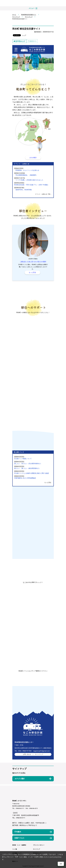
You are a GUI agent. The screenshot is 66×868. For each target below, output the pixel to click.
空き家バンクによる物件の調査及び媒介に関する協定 (32, 473)
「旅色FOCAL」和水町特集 (23, 190)
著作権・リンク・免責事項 (19, 845)
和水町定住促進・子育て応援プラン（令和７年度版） (32, 185)
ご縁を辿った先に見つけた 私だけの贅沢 (33, 262)
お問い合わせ (27, 754)
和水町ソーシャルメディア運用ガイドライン (33, 671)
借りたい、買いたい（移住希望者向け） (27, 468)
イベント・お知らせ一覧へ (43, 194)
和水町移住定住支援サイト (29, 15)
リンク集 (15, 849)
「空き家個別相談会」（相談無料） (26, 175)
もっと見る (48, 482)
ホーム (14, 15)
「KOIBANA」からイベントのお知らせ (27, 170)
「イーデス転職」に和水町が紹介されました (29, 180)
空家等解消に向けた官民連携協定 (25, 478)
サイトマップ (16, 17)
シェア (24, 35)
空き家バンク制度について (23, 459)
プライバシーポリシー (39, 845)
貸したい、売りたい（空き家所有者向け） (28, 464)
